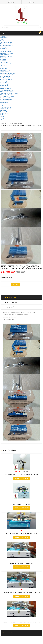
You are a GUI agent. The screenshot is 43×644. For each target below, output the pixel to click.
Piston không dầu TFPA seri (7, 92)
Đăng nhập (11, 2)
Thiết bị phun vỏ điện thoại (6, 42)
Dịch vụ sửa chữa (4, 112)
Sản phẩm (2, 41)
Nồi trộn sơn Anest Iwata (6, 52)
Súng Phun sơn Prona (5, 67)
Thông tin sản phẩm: (7, 278)
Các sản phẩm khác (5, 101)
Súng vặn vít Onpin (4, 83)
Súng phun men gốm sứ (6, 78)
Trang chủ (2, 36)
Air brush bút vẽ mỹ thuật (6, 79)
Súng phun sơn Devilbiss (6, 99)
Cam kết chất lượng (5, 38)
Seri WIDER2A (3, 61)
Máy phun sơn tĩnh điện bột (6, 75)
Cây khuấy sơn (3, 110)
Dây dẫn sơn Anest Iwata (6, 56)
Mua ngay (16, 285)
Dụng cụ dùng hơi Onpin (6, 81)
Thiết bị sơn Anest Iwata (6, 44)
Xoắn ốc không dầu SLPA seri (7, 95)
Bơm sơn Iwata (3, 49)
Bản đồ (2, 115)
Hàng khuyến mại (4, 103)
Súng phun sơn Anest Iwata (7, 45)
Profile (1, 39)
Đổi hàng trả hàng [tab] (10, 307)
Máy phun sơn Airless (5, 76)
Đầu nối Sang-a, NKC (5, 98)
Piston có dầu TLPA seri (6, 89)
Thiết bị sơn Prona (4, 65)
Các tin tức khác (4, 113)
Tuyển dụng (3, 116)
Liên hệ (2, 119)
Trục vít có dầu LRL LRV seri (7, 90)
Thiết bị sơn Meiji (4, 62)
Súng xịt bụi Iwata (4, 50)
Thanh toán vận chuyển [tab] (12, 302)
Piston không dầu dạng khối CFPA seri (9, 93)
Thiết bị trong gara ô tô (5, 64)
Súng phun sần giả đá (5, 84)
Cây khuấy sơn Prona (5, 70)
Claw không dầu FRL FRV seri (7, 96)
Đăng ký (32, 2)
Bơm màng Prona (4, 69)
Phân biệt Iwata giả (4, 104)
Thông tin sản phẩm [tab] (11, 297)
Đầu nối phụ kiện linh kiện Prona (7, 73)
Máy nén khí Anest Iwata (6, 87)
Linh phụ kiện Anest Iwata (6, 47)
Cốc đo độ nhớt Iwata (5, 55)
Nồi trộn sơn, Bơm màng (6, 109)
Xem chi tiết (25, 478)
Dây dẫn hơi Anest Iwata (6, 58)
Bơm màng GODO (4, 86)
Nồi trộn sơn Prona (4, 72)
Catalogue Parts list (5, 118)
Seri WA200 (3, 59)
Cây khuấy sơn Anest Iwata (6, 53)
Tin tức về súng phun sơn (6, 107)
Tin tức (2, 106)
